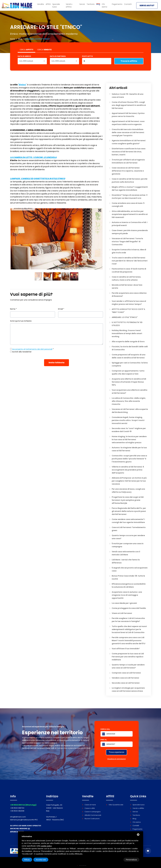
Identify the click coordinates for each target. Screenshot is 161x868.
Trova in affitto (129, 61)
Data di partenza (58, 56)
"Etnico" (22, 85)
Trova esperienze (116, 752)
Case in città (88, 808)
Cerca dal (105, 729)
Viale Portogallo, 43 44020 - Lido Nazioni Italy (54, 808)
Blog (20, 39)
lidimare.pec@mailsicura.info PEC (24, 820)
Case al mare (89, 805)
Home (13, 39)
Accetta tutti (132, 860)
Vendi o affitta (74, 6)
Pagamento (118, 6)
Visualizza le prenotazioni (116, 759)
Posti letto (87, 56)
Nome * (13, 309)
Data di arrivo (24, 56)
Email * (61, 309)
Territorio (92, 6)
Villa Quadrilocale (115, 805)
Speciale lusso (60, 6)
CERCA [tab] (26, 50)
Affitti (50, 6)
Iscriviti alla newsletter (22, 352)
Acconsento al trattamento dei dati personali (32, 349)
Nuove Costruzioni (91, 819)
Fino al (104, 740)
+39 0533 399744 (17, 808)
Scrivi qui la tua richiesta (21, 321)
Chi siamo (107, 6)
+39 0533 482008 (17, 811)
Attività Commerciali (92, 815)
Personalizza (30, 860)
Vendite (42, 6)
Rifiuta (118, 860)
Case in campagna (91, 812)
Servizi (84, 6)
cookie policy (46, 846)
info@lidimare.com (18, 817)
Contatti (128, 6)
